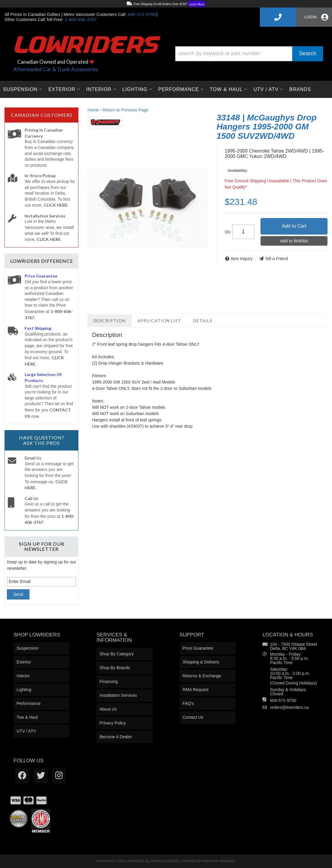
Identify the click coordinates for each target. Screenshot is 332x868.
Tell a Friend (276, 259)
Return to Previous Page (125, 110)
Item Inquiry (242, 259)
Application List (159, 321)
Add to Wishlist (294, 241)
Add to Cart (294, 226)
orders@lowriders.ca (289, 707)
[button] (249, 54)
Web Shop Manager (219, 861)
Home (93, 110)
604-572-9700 (283, 700)
